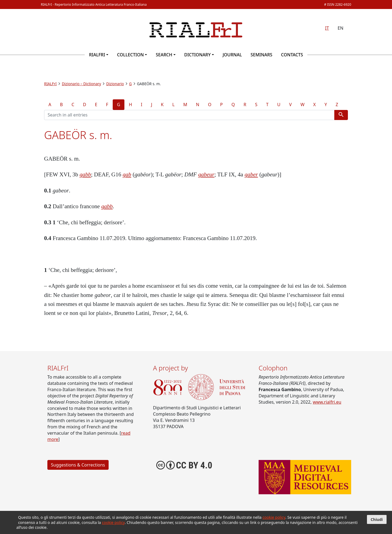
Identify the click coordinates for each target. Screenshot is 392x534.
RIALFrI (97, 55)
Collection (130, 55)
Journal (232, 55)
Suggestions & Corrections (78, 465)
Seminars (261, 55)
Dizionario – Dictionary (81, 84)
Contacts (292, 55)
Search (164, 55)
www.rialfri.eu (327, 402)
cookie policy (274, 517)
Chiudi (377, 519)
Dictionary (197, 55)
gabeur (206, 174)
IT (327, 28)
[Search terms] (189, 115)
